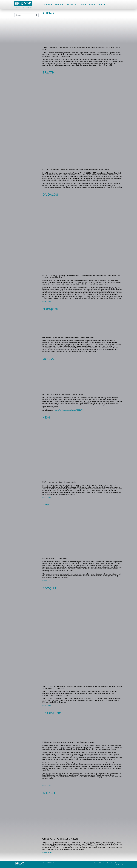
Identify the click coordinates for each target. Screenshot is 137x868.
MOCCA (48, 359)
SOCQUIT (49, 588)
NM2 (46, 505)
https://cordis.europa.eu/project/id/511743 (69, 410)
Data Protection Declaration (114, 863)
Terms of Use (119, 864)
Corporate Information (100, 863)
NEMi (46, 417)
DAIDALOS (50, 195)
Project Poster (47, 853)
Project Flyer (47, 301)
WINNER (49, 793)
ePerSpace (50, 309)
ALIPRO (48, 13)
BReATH (48, 72)
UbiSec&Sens (52, 713)
